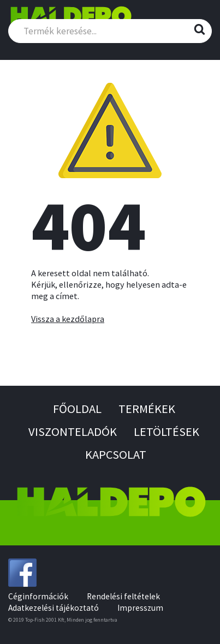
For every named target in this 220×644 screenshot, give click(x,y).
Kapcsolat (116, 454)
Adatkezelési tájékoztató (53, 608)
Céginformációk (38, 596)
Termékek (147, 409)
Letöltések (167, 432)
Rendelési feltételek (123, 596)
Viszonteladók (73, 432)
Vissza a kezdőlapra (68, 319)
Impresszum (140, 608)
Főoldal (77, 409)
